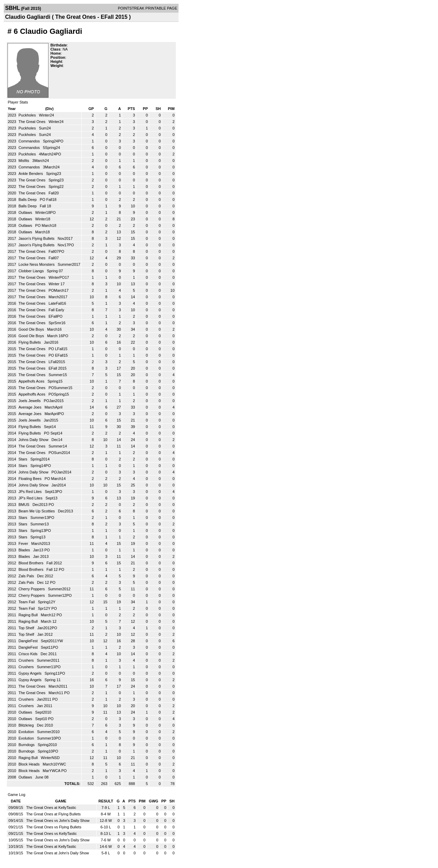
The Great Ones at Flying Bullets (54, 814)
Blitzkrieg (27, 725)
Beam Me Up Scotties (37, 511)
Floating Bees (30, 479)
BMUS (24, 505)
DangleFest (29, 641)
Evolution (27, 732)
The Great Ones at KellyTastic (51, 808)
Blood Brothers (31, 563)
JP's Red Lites (31, 498)
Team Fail (27, 602)
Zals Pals (27, 576)
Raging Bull (29, 615)
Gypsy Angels (30, 673)
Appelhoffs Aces (32, 394)
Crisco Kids (29, 654)
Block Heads (30, 764)
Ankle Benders (31, 174)
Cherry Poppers (32, 589)
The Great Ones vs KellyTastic (52, 833)
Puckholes (28, 115)
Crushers (27, 660)
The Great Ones (32, 122)
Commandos (30, 141)
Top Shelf (27, 628)
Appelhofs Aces (32, 381)
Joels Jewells (30, 401)
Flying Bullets (30, 342)
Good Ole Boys (32, 329)
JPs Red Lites (31, 492)
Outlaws (26, 212)
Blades (25, 550)
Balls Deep (28, 199)
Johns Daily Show (34, 440)
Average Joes (30, 407)
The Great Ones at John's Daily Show (58, 853)
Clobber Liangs (32, 271)
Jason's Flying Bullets (37, 238)
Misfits (24, 161)
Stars (23, 459)
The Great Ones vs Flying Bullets (54, 827)
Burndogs (27, 745)
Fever (24, 543)
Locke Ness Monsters (37, 264)
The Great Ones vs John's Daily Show (58, 821)
